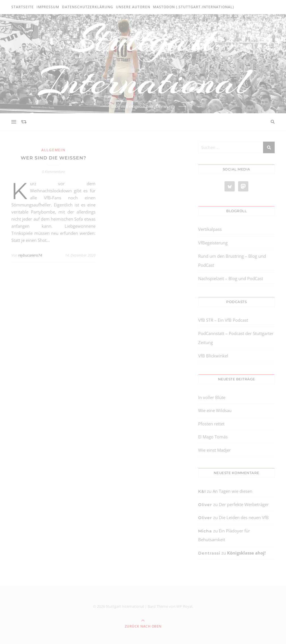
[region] (74, 596)
